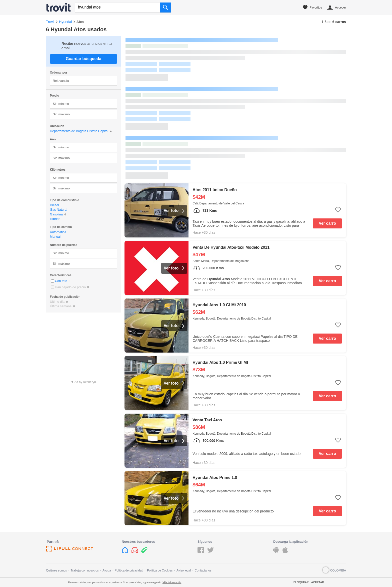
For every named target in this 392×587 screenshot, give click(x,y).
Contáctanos (203, 570)
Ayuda (107, 570)
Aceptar (318, 582)
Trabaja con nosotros (84, 570)
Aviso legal (184, 570)
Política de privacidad (129, 570)
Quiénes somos (56, 570)
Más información (172, 582)
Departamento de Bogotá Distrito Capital (79, 131)
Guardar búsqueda (83, 59)
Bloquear (301, 582)
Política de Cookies (160, 570)
